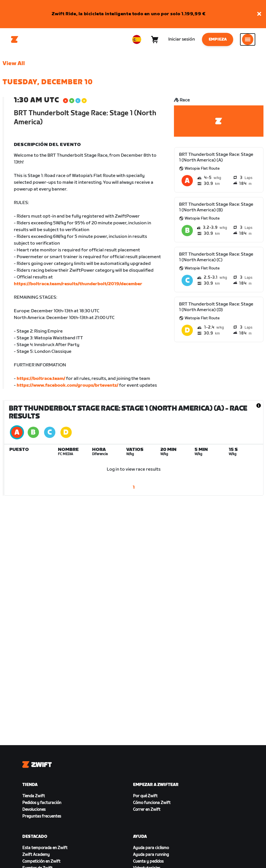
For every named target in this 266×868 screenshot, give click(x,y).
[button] (259, 14)
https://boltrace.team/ (41, 379)
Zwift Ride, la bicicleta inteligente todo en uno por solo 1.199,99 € (129, 14)
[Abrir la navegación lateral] (248, 39)
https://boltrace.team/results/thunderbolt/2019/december (78, 284)
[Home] (15, 39)
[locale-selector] (137, 39)
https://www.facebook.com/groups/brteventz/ (67, 385)
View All (14, 63)
